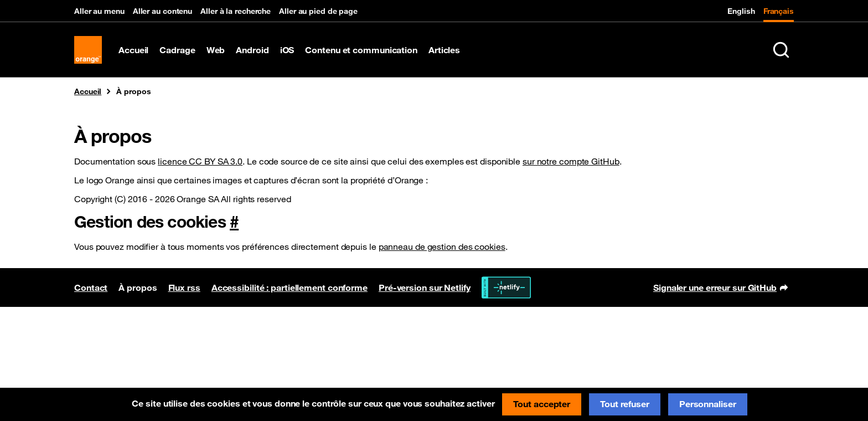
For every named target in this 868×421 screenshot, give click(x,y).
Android (252, 50)
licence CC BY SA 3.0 (200, 161)
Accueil (133, 50)
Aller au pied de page (318, 11)
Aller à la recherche (236, 11)
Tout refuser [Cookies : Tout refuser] (625, 404)
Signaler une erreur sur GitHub (720, 289)
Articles (444, 50)
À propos (138, 287)
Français (779, 11)
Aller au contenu (162, 11)
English (741, 11)
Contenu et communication (361, 50)
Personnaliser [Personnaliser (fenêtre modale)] (708, 404)
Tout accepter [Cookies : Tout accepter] (542, 404)
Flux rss (184, 287)
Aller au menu (99, 11)
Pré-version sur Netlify (425, 287)
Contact (91, 287)
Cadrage (177, 50)
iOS (287, 50)
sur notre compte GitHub (571, 161)
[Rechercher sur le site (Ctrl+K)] (781, 50)
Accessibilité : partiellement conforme (290, 287)
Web (216, 50)
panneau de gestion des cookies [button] (442, 247)
